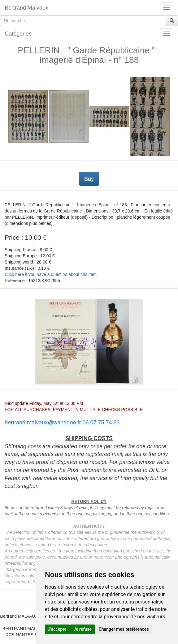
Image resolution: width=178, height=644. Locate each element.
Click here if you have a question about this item (51, 274)
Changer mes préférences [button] (124, 629)
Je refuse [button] (82, 629)
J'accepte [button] (57, 629)
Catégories (18, 34)
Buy (89, 179)
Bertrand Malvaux (26, 8)
